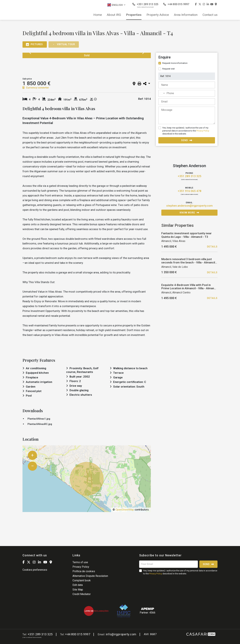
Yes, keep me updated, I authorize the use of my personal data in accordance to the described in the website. (186, 131)
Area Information (186, 15)
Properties (134, 15)
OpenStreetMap (125, 510)
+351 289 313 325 (145, 5)
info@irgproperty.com (121, 634)
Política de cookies (84, 571)
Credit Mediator (82, 594)
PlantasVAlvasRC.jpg (40, 424)
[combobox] (162, 93)
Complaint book (82, 580)
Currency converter (36, 88)
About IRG (114, 15)
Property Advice (158, 15)
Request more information (175, 63)
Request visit (168, 69)
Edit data (78, 585)
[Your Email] (168, 564)
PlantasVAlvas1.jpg (39, 419)
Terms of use (80, 562)
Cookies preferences (35, 570)
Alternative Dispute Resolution (90, 576)
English (116, 5)
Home (98, 15)
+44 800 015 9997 (176, 4)
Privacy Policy (203, 131)
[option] (35, 65)
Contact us (210, 15)
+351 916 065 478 (189, 191)
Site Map (78, 590)
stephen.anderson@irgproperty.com (189, 206)
